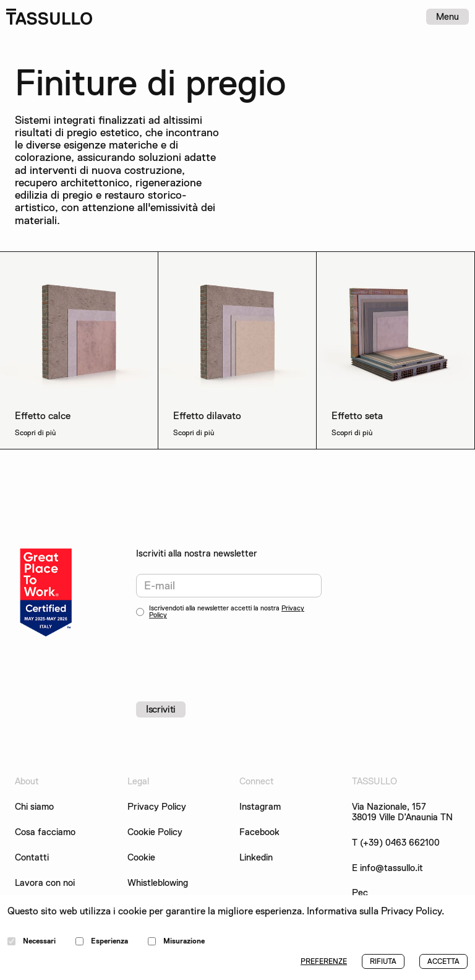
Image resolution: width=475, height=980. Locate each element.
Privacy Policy (157, 807)
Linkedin (256, 858)
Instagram (260, 807)
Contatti (32, 858)
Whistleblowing (158, 883)
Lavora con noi (45, 883)
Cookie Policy (155, 832)
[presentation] (230, 653)
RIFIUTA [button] (383, 961)
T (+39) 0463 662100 (396, 843)
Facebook (259, 832)
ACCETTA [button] (443, 961)
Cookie (141, 858)
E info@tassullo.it (387, 868)
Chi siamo (34, 807)
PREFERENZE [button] (324, 961)
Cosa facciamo (45, 832)
